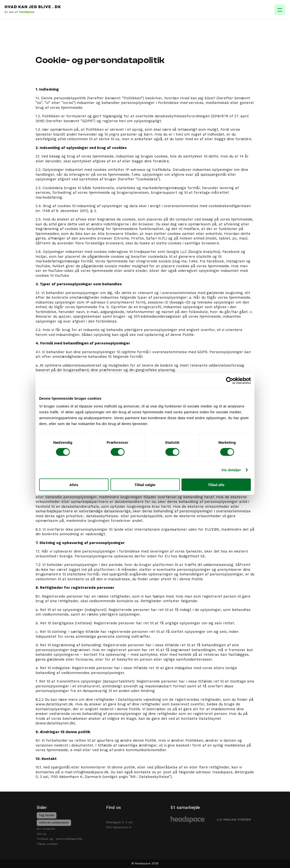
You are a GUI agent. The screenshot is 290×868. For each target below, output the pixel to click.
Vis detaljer (231, 470)
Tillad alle (216, 485)
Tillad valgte (145, 485)
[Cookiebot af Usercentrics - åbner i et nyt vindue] (230, 381)
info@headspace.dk (91, 772)
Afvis (74, 485)
